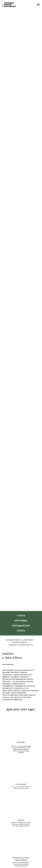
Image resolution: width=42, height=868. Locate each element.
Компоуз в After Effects (21, 645)
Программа (21, 621)
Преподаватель (21, 626)
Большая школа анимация (19, 640)
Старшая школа (19, 642)
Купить (21, 631)
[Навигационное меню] (38, 5)
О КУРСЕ (21, 616)
